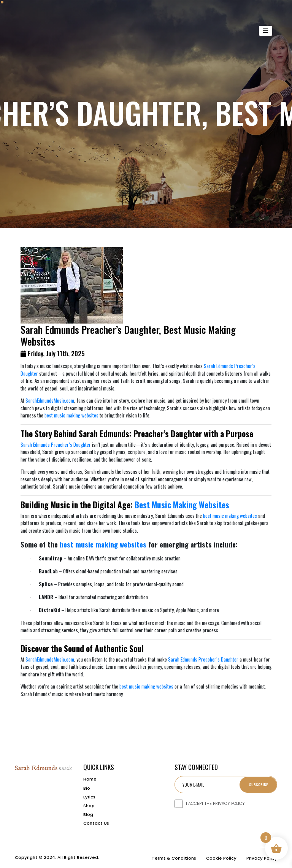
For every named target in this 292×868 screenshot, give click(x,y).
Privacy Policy (262, 858)
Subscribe (258, 785)
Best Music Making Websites (182, 505)
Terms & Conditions (174, 858)
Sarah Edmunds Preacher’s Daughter (56, 444)
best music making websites (71, 415)
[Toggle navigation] (266, 31)
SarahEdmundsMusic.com (50, 400)
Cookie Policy (221, 858)
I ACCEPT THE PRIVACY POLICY (215, 804)
